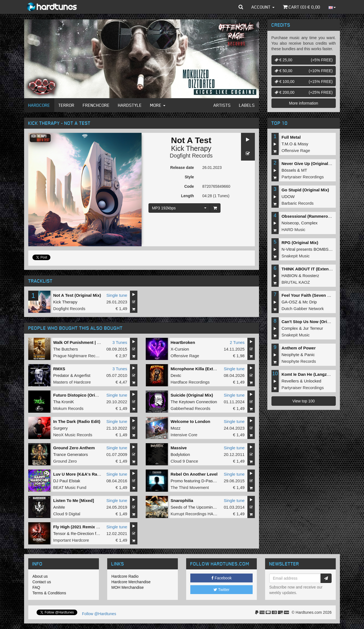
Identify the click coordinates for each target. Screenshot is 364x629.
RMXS (59, 369)
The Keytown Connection (194, 402)
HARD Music (293, 229)
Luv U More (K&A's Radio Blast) (85, 474)
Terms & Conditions (49, 593)
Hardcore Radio (125, 576)
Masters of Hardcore (72, 382)
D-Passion (211, 481)
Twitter (222, 590)
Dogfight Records (191, 156)
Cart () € (302, 7)
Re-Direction (82, 533)
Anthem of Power (298, 348)
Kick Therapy (191, 148)
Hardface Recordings (190, 382)
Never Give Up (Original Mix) (310, 163)
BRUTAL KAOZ (296, 282)
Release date (182, 168)
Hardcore (39, 105)
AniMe (59, 507)
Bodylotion (180, 454)
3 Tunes (120, 342)
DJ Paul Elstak (67, 481)
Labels (247, 105)
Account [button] (263, 7)
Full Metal (291, 137)
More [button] (158, 105)
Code (189, 186)
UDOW (288, 196)
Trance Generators (71, 454)
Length (187, 196)
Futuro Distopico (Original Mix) (84, 395)
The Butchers (66, 349)
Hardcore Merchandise (131, 582)
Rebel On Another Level (194, 474)
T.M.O (287, 144)
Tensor (59, 533)
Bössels (289, 170)
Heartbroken (183, 342)
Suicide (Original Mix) (192, 395)
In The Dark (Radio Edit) (77, 421)
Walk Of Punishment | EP (78, 342)
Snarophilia (182, 500)
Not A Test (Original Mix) (77, 295)
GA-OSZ (289, 302)
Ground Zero (65, 461)
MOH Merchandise (128, 587)
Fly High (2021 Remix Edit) (79, 527)
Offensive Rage (185, 356)
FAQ (36, 587)
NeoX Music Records (73, 435)
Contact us (42, 582)
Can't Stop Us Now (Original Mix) (314, 322)
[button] (241, 7)
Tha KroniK (64, 402)
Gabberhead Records (190, 408)
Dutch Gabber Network (303, 309)
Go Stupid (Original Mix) (305, 190)
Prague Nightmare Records (78, 356)
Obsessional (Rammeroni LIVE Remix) (319, 216)
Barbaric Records (298, 203)
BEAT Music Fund (70, 487)
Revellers (290, 381)
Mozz (176, 428)
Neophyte (290, 355)
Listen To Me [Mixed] (74, 500)
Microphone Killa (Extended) (199, 369)
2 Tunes (237, 342)
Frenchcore (96, 105)
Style (189, 177)
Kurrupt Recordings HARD (195, 514)
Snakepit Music (296, 256)
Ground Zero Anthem (74, 448)
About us (40, 576)
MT (304, 170)
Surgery (61, 428)
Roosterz (311, 276)
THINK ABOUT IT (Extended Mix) (313, 269)
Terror (66, 105)
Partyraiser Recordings (303, 177)
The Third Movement (190, 487)
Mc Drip (310, 302)
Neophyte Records (299, 361)
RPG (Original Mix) (300, 243)
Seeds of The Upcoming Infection (201, 507)
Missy (303, 144)
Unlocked (313, 381)
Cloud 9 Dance (184, 461)
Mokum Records (68, 408)
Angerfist (82, 375)
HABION (289, 276)
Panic (310, 355)
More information (303, 103)
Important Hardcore (71, 540)
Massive (179, 448)
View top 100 (303, 401)
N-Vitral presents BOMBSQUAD (311, 249)
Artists (222, 105)
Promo (177, 481)
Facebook (221, 578)
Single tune (117, 295)
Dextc (176, 375)
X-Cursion (180, 349)
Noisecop (290, 223)
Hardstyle (130, 105)
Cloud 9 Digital (67, 514)
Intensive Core (184, 435)
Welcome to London (190, 421)
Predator (61, 375)
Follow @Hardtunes (99, 614)
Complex (309, 223)
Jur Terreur (313, 328)
